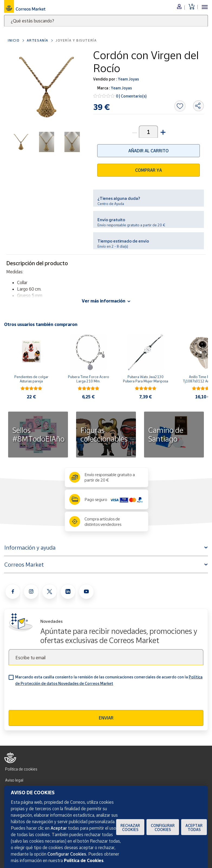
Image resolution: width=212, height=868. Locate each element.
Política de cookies (21, 769)
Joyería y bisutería (76, 40)
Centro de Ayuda (111, 204)
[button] (162, 132)
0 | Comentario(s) (131, 96)
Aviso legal (14, 780)
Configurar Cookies (163, 827)
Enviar (106, 718)
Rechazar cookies (130, 827)
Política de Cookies (84, 860)
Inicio (14, 40)
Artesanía (38, 40)
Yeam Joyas (128, 79)
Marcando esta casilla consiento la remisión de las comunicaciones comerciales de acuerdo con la (109, 680)
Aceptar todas (194, 827)
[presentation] (50, 699)
